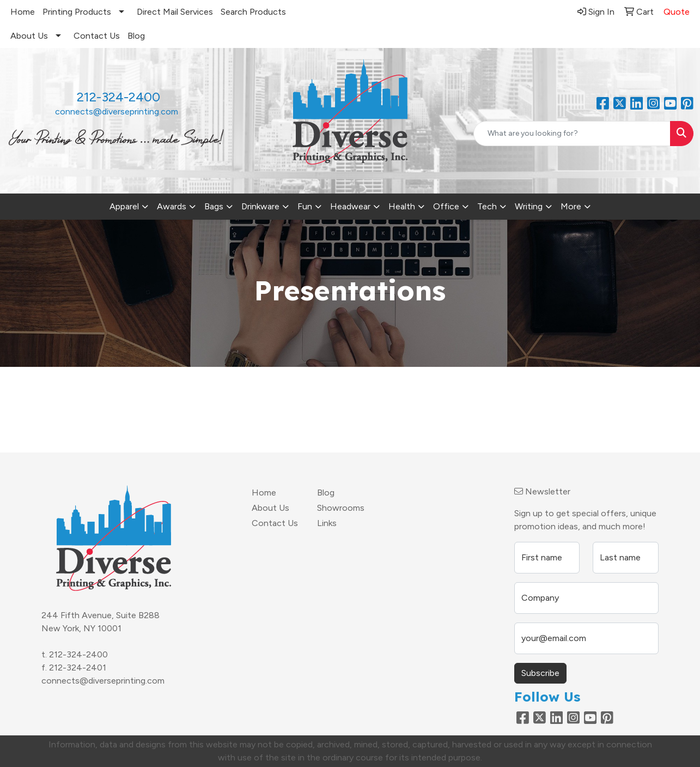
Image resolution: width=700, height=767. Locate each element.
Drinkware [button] (260, 206)
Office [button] (446, 206)
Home (23, 12)
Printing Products (77, 12)
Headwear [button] (350, 206)
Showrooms (341, 508)
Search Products (253, 12)
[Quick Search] (572, 134)
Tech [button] (487, 206)
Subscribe (540, 673)
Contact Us (97, 36)
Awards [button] (172, 206)
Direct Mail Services (175, 12)
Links (327, 523)
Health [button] (402, 206)
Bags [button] (214, 206)
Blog (136, 36)
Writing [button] (529, 206)
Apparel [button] (124, 206)
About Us (29, 36)
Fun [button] (305, 206)
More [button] (571, 206)
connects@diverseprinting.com (117, 111)
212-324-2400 (78, 654)
